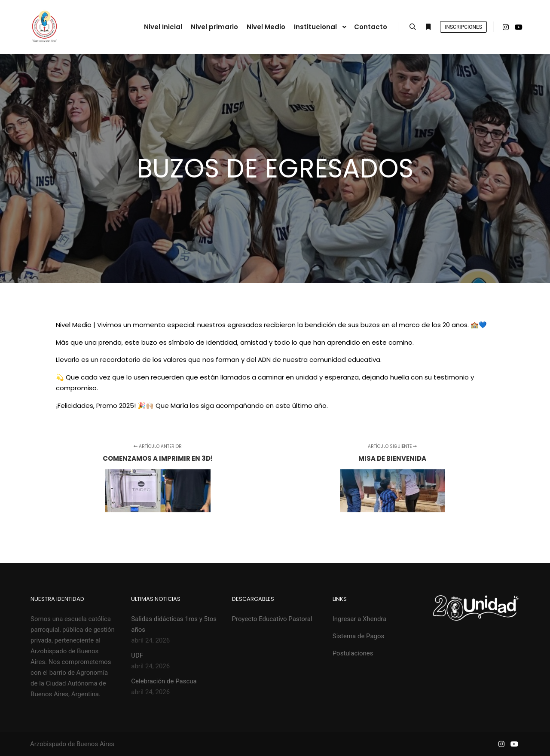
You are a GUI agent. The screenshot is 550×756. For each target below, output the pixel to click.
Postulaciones (353, 653)
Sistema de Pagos (359, 636)
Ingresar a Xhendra (360, 619)
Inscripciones (463, 27)
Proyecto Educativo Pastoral (272, 619)
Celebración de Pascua (164, 681)
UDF (137, 655)
